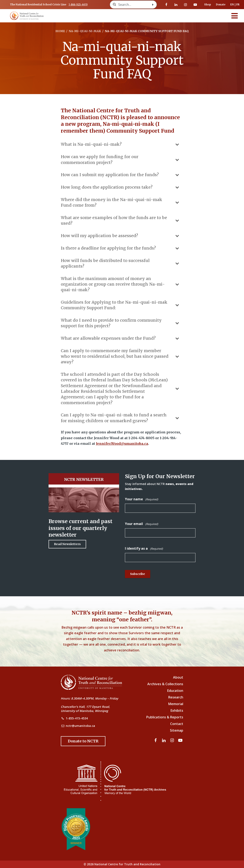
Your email (142, 524)
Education (175, 691)
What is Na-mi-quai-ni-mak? (120, 144)
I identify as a (144, 549)
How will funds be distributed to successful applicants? (120, 263)
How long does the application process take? (120, 187)
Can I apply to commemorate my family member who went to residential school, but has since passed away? (120, 356)
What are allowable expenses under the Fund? (120, 338)
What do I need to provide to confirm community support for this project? (120, 323)
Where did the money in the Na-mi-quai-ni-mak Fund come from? (120, 202)
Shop (208, 4)
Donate (221, 4)
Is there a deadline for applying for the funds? (120, 248)
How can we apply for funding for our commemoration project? (120, 159)
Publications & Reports (165, 717)
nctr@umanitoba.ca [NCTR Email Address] (80, 726)
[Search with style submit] (153, 5)
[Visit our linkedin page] (176, 5)
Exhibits (177, 710)
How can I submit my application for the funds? (120, 175)
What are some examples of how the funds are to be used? (120, 220)
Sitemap (177, 730)
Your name (142, 499)
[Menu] (235, 16)
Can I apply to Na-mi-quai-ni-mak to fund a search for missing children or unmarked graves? (120, 418)
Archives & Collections (165, 684)
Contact (177, 724)
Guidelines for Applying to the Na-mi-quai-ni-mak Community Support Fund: (120, 305)
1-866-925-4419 (78, 4)
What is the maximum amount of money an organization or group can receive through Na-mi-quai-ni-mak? (120, 284)
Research (176, 697)
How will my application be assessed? (120, 236)
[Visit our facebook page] (166, 5)
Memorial (176, 704)
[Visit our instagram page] (185, 5)
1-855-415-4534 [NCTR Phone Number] (77, 718)
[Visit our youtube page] (195, 5)
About (178, 677)
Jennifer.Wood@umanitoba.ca (122, 444)
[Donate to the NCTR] (83, 741)
